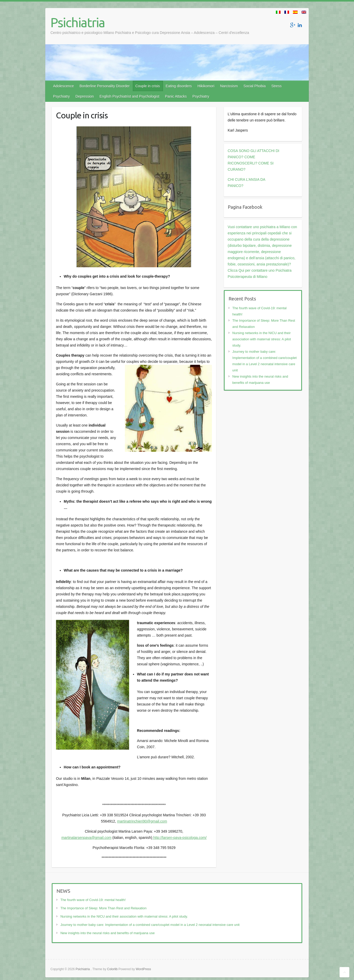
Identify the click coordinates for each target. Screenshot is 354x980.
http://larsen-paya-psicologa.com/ (180, 838)
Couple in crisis (148, 86)
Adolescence (63, 86)
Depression (85, 96)
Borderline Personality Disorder (105, 86)
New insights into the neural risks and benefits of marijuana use (107, 933)
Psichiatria (78, 22)
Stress (276, 86)
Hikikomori (206, 86)
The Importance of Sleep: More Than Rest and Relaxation (103, 908)
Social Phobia (255, 86)
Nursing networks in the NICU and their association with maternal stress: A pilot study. (262, 339)
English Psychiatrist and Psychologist (129, 96)
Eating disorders (179, 86)
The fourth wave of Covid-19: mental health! (93, 900)
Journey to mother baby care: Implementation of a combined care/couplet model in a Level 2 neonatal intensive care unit (150, 925)
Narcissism (229, 86)
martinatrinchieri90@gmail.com (142, 821)
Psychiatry (61, 96)
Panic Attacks (176, 96)
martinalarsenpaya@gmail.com (86, 838)
